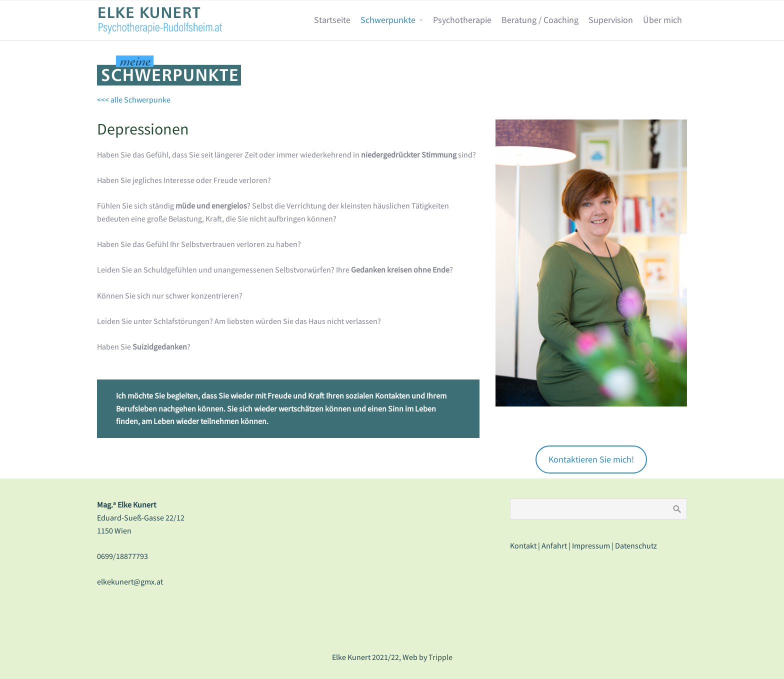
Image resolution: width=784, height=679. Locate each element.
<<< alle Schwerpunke (134, 99)
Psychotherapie (462, 20)
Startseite (332, 20)
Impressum (591, 545)
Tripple (440, 657)
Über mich (662, 20)
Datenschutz (636, 545)
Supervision (611, 20)
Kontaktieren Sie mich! (591, 459)
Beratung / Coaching (540, 20)
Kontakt (523, 545)
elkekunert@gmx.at (130, 581)
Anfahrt (554, 545)
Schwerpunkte (388, 20)
